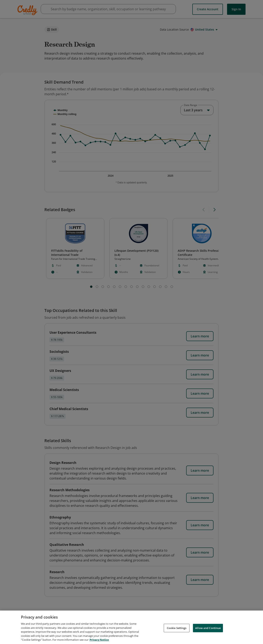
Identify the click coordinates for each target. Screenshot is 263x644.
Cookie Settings (177, 628)
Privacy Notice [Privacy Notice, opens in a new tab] (99, 640)
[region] (131, 627)
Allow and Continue (208, 628)
